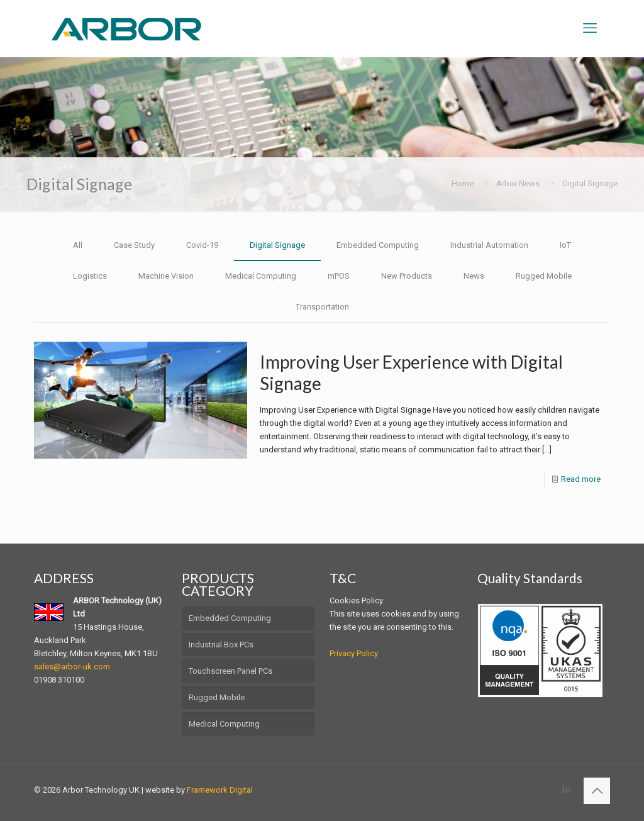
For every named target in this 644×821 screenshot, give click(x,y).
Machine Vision (166, 276)
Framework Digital (220, 790)
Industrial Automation (489, 245)
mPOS (339, 276)
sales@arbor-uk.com (72, 667)
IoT (565, 245)
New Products (407, 276)
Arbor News (518, 183)
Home (463, 183)
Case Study (134, 245)
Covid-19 (202, 245)
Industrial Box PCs (221, 645)
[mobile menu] (590, 28)
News (474, 276)
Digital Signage (590, 183)
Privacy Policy (354, 653)
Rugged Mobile (544, 276)
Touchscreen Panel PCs (230, 671)
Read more (581, 479)
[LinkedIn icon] (566, 790)
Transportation (322, 307)
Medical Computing (261, 276)
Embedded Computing (378, 245)
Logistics (90, 276)
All (78, 245)
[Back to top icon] (597, 791)
